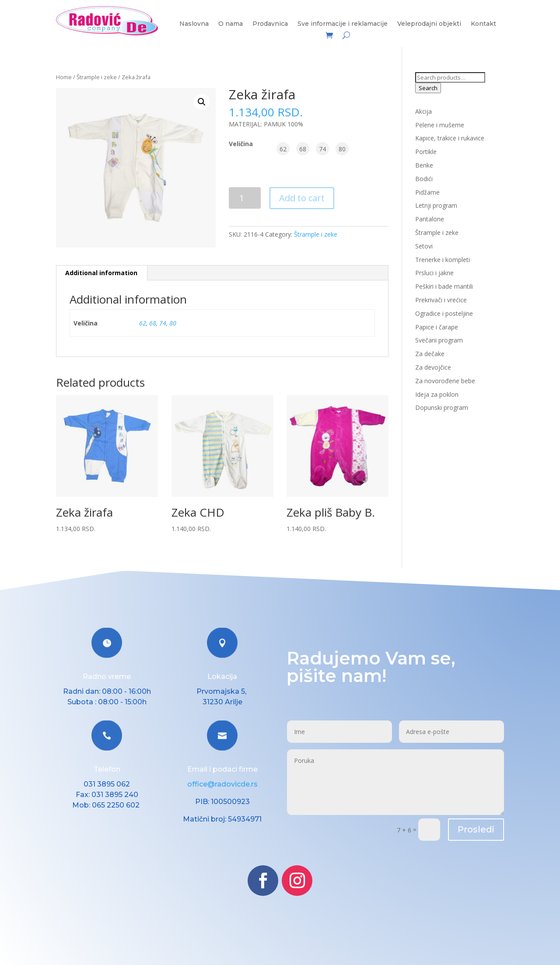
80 (173, 323)
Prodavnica (270, 24)
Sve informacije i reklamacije (343, 24)
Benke (424, 165)
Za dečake (430, 354)
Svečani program (439, 340)
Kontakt (483, 24)
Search (428, 88)
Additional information (101, 273)
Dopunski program (442, 407)
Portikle (426, 152)
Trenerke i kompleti (443, 260)
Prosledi (476, 829)
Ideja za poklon (437, 394)
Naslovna (194, 24)
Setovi (424, 246)
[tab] (101, 273)
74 (163, 323)
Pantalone (430, 219)
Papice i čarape (437, 327)
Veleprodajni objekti (429, 24)
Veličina (241, 144)
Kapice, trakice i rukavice (450, 138)
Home (64, 77)
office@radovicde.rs (222, 784)
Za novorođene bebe (445, 381)
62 (143, 323)
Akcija (423, 111)
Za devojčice (433, 367)
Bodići (424, 179)
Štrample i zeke (97, 77)
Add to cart (302, 198)
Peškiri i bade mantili (444, 286)
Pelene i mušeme (440, 125)
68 (153, 323)
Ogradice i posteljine (444, 313)
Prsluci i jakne (434, 273)
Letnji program (436, 205)
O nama (231, 24)
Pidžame (427, 192)
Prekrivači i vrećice (441, 300)
